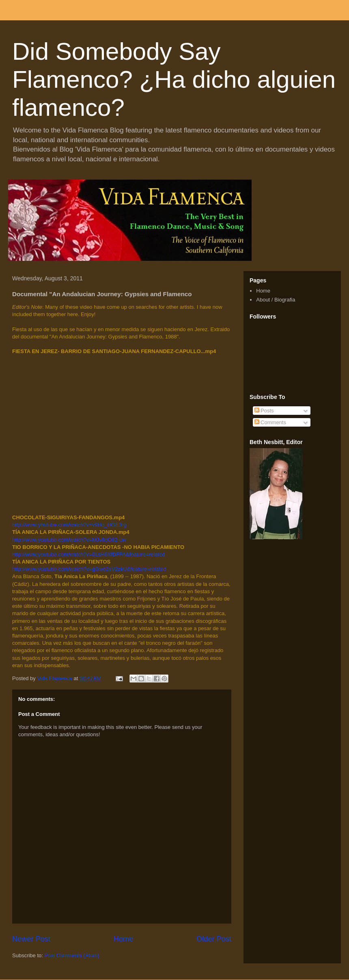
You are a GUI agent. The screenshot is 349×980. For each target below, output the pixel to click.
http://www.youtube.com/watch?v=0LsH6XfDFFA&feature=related (88, 554)
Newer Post (31, 939)
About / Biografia (276, 300)
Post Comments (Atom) (72, 955)
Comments (270, 422)
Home (124, 939)
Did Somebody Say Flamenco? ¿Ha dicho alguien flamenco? (174, 79)
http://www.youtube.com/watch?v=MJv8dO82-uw (69, 540)
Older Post (214, 939)
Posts (264, 411)
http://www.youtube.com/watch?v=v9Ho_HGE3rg (69, 525)
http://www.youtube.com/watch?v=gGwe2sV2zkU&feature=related (89, 569)
